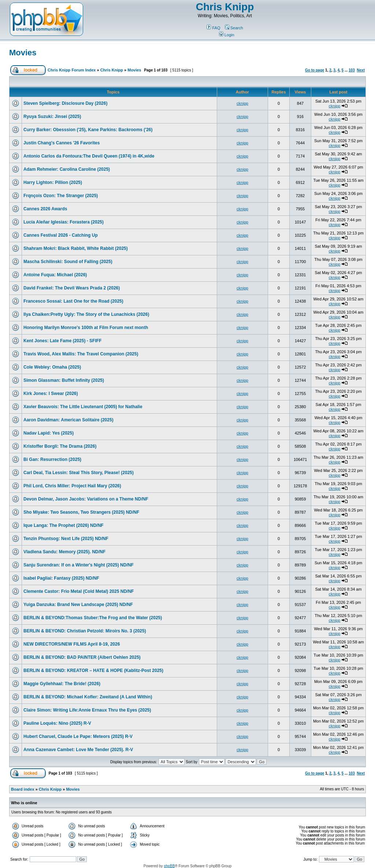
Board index (23, 789)
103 (352, 70)
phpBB (169, 866)
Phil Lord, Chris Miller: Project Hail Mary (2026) (72, 486)
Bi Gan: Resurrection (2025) (52, 459)
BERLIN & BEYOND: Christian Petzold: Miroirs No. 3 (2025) (85, 631)
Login (227, 35)
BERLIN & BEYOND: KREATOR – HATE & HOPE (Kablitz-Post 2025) (93, 671)
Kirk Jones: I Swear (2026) (51, 394)
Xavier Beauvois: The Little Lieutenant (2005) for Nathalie (83, 407)
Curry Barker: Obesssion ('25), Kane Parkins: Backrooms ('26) (88, 130)
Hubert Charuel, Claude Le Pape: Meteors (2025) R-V (78, 736)
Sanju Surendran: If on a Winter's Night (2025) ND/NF (79, 565)
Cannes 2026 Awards (45, 209)
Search (234, 28)
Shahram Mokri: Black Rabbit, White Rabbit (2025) (76, 248)
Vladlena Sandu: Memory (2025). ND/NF (64, 552)
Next (361, 70)
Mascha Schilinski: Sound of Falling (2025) (68, 262)
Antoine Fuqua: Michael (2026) (55, 275)
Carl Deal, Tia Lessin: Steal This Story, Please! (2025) (79, 473)
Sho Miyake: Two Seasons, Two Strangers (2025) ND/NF (81, 512)
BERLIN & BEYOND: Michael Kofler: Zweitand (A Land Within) (88, 697)
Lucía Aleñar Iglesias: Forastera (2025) (64, 222)
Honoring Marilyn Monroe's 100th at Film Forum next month (86, 328)
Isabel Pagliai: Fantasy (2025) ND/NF (61, 578)
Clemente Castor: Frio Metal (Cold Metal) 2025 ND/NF (79, 591)
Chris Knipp (225, 7)
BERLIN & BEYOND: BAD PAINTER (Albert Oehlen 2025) (82, 657)
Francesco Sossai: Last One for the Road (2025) (73, 301)
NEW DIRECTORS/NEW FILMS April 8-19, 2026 (72, 644)
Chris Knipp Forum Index (72, 70)
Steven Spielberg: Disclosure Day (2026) (65, 103)
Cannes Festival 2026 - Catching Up (61, 235)
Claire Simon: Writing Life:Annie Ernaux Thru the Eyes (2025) (87, 710)
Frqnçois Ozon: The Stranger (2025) (61, 196)
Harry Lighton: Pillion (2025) (53, 182)
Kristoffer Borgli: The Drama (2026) (60, 446)
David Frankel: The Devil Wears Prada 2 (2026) (72, 288)
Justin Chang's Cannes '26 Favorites (62, 143)
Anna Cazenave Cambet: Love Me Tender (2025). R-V (78, 750)
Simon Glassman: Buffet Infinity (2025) (64, 380)
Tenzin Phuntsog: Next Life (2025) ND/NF (66, 539)
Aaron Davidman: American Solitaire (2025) (68, 420)
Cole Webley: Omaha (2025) (52, 367)
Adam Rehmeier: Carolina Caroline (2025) (67, 169)
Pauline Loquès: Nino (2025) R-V (57, 723)
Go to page (315, 70)
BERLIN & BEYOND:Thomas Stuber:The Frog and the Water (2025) (93, 618)
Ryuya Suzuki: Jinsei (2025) (52, 117)
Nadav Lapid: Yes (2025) (49, 433)
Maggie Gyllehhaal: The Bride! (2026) (62, 684)
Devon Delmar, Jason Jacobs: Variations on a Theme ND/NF (86, 499)
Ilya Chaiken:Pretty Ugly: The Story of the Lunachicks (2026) (86, 314)
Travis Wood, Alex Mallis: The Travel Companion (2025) (81, 354)
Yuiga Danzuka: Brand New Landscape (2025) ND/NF (78, 605)
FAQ (213, 28)
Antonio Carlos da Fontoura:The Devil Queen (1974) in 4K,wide (89, 156)
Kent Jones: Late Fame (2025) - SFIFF (62, 341)
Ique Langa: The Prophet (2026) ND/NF (64, 525)
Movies (23, 53)
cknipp (242, 103)
